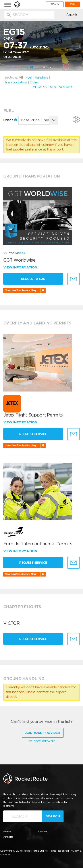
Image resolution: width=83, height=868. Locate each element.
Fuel (29, 77)
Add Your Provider (43, 733)
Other (34, 82)
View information (21, 267)
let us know (45, 145)
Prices (10, 120)
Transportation (16, 82)
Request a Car (33, 279)
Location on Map (18, 67)
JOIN (72, 4)
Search (53, 816)
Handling (41, 77)
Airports (72, 14)
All (21, 77)
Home (7, 831)
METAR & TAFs (44, 87)
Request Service (33, 434)
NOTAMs (65, 87)
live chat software (41, 741)
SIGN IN (55, 4)
